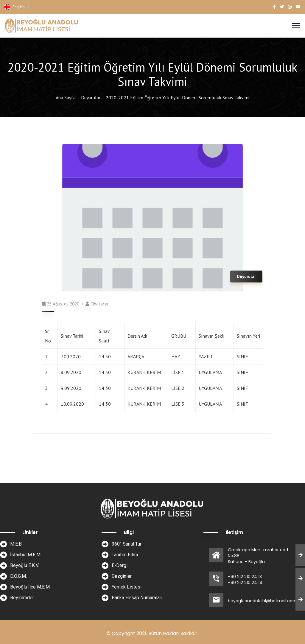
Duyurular (91, 98)
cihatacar (100, 304)
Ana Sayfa (66, 98)
